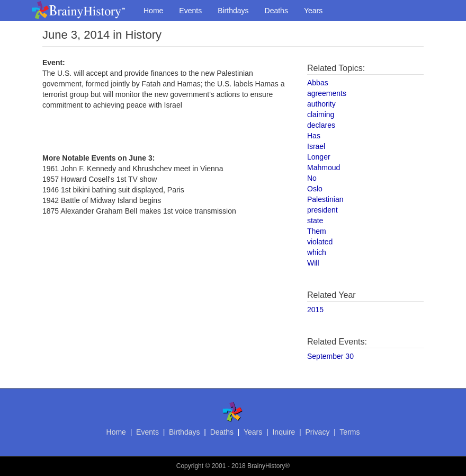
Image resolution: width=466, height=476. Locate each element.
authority (321, 104)
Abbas (318, 83)
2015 (315, 310)
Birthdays (233, 11)
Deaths (276, 11)
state (315, 221)
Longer (319, 157)
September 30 (330, 356)
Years (313, 11)
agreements (327, 93)
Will (313, 263)
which (317, 252)
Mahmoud (324, 168)
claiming (321, 114)
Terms (349, 432)
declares (321, 125)
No (312, 178)
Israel (316, 146)
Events (190, 11)
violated (320, 242)
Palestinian (325, 199)
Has (314, 136)
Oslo (315, 189)
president (322, 210)
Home (153, 11)
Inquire (284, 432)
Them (317, 231)
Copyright (190, 466)
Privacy (317, 432)
